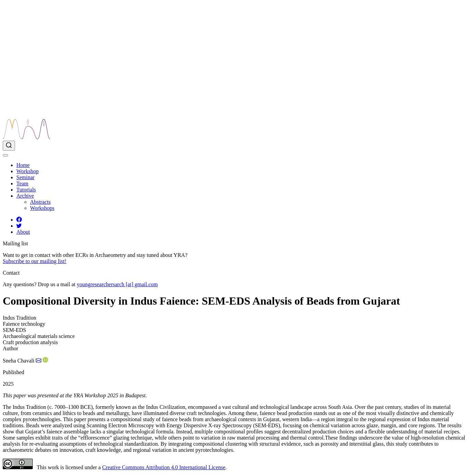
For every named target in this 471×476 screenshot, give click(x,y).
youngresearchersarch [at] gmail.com (117, 284)
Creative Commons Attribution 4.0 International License (164, 467)
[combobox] (235, 146)
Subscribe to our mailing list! (35, 261)
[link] (25, 196)
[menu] (5, 155)
